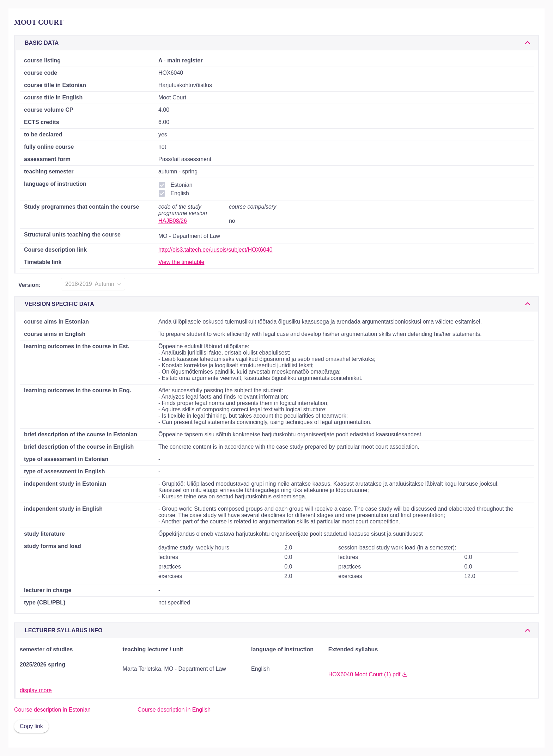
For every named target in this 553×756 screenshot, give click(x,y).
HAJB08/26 (173, 221)
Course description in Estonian (52, 710)
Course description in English (174, 710)
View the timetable (181, 262)
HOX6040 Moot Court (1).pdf (368, 674)
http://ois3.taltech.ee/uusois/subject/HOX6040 (215, 250)
